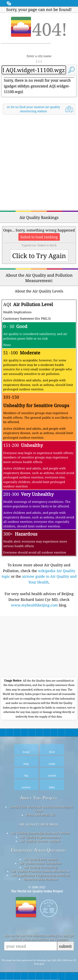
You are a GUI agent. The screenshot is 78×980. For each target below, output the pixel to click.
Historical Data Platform (40, 879)
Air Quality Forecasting (40, 867)
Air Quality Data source (40, 859)
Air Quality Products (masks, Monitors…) (40, 871)
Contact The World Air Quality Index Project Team (41, 809)
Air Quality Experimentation (40, 837)
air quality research (38, 824)
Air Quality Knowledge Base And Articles (40, 833)
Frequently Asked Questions (38, 850)
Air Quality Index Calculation (40, 863)
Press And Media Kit (40, 815)
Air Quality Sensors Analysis (40, 841)
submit (65, 946)
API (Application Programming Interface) (40, 875)
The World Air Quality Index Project (37, 891)
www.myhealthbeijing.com (34, 605)
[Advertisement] (39, 162)
